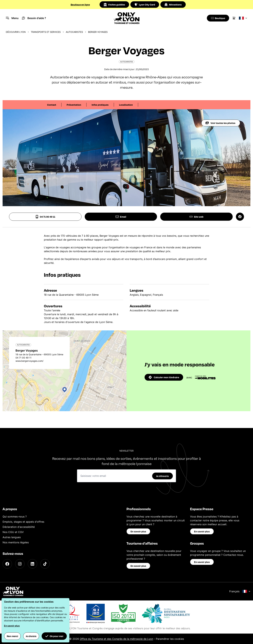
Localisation (126, 105)
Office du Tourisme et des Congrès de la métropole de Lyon (116, 639)
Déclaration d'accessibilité (19, 527)
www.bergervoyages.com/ (29, 361)
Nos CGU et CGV (13, 532)
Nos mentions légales (16, 542)
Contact (52, 105)
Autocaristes (74, 32)
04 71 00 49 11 (45, 217)
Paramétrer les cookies (170, 639)
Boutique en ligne (80, 5)
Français (240, 591)
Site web (196, 217)
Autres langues (12, 537)
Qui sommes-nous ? (15, 517)
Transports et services (46, 32)
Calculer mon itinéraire (164, 377)
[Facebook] (7, 564)
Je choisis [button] (31, 636)
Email (121, 217)
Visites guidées (114, 5)
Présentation (74, 105)
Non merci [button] (12, 636)
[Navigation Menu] (12, 18)
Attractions (173, 5)
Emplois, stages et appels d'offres (23, 522)
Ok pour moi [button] (54, 636)
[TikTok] (45, 564)
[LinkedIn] (32, 564)
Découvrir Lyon (16, 32)
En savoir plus (138, 531)
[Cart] (234, 18)
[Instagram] (20, 564)
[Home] (127, 18)
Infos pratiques (100, 105)
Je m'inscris (162, 476)
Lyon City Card (145, 5)
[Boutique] (217, 18)
